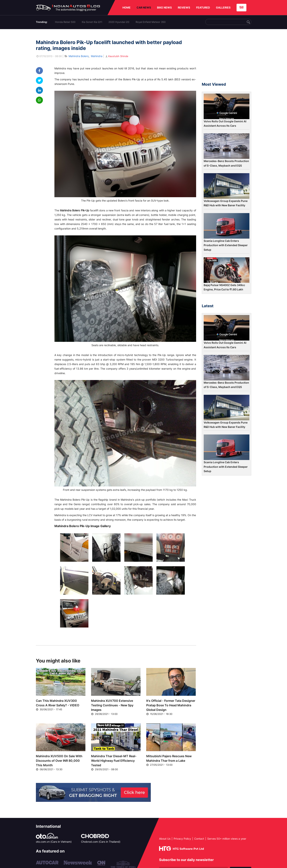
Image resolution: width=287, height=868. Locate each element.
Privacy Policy (182, 839)
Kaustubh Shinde (117, 56)
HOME (126, 7)
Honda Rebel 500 (65, 22)
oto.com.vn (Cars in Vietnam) (54, 842)
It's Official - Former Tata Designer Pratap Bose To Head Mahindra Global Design (171, 705)
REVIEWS (184, 7)
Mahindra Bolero (79, 56)
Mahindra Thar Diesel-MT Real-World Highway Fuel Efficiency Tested (114, 761)
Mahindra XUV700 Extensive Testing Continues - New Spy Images (112, 705)
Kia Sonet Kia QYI (92, 22)
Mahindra (97, 56)
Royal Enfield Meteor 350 (151, 22)
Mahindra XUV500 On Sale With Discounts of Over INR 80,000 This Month (59, 761)
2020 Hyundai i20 (119, 22)
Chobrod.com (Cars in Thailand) (101, 842)
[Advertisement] (227, 57)
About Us (165, 839)
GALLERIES (223, 7)
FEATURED (203, 7)
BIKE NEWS (164, 7)
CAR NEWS (144, 7)
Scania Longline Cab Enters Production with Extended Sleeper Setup (226, 245)
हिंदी (241, 7)
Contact (199, 839)
